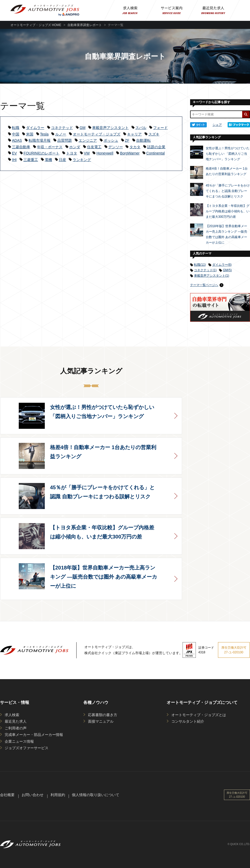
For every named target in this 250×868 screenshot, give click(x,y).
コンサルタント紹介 (188, 721)
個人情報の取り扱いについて (96, 795)
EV (14, 153)
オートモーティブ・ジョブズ (97, 134)
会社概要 (7, 795)
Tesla (44, 134)
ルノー (61, 134)
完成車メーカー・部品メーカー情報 (34, 735)
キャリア (134, 134)
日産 (63, 160)
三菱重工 (31, 160)
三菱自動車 (21, 147)
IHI (14, 160)
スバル (141, 128)
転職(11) (200, 265)
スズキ (154, 134)
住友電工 (94, 147)
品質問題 (65, 140)
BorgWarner (130, 153)
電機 (48, 160)
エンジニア (88, 140)
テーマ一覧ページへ (204, 285)
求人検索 (12, 715)
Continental (156, 153)
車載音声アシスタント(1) (212, 276)
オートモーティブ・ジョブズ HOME (36, 25)
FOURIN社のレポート (42, 153)
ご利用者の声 (16, 728)
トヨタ (72, 153)
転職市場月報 (40, 140)
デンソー (116, 147)
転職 (16, 128)
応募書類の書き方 (103, 715)
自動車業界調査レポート (85, 25)
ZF (127, 140)
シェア (217, 125)
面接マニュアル (101, 721)
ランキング (82, 160)
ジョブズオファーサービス (27, 748)
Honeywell (105, 153)
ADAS (17, 140)
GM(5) (227, 270)
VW (87, 153)
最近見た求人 (16, 721)
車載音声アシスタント (110, 128)
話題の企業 (156, 147)
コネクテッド (62, 128)
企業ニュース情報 (19, 741)
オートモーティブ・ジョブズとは (199, 715)
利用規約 (58, 795)
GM (83, 128)
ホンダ (75, 147)
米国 (30, 134)
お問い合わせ (33, 795)
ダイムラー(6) (222, 265)
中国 (16, 134)
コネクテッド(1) (205, 270)
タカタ (135, 147)
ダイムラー (35, 128)
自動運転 (143, 140)
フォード (160, 128)
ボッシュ (111, 140)
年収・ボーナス (50, 147)
